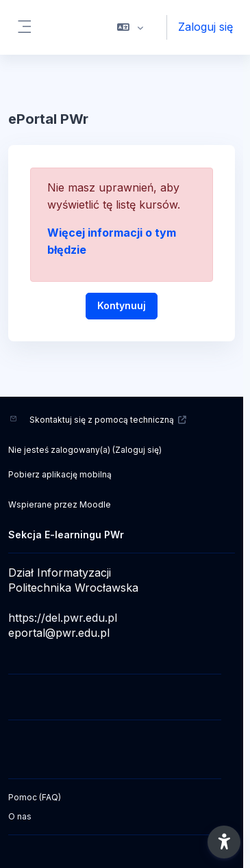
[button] (130, 27)
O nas (20, 816)
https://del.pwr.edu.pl (63, 618)
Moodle (95, 504)
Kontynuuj (122, 305)
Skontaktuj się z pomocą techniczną (108, 420)
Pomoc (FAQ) (35, 797)
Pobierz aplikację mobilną (60, 474)
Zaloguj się (205, 27)
